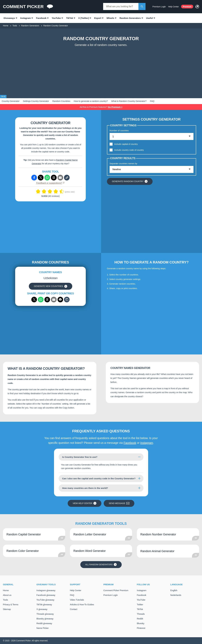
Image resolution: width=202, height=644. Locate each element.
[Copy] (67, 300)
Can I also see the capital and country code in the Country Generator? (99, 478)
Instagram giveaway (46, 590)
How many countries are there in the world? (85, 488)
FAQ (152, 101)
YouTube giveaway (45, 600)
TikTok (140, 609)
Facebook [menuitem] (41, 18)
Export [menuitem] (98, 18)
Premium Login (159, 7)
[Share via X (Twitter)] (41, 178)
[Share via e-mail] (60, 178)
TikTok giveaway (44, 604)
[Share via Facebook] (34, 178)
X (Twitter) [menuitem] (84, 18)
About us (7, 595)
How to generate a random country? (91, 101)
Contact (74, 609)
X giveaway (42, 609)
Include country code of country (129, 150)
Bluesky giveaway (45, 619)
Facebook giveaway (46, 595)
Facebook (130, 443)
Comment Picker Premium (116, 590)
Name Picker (43, 628)
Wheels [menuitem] (110, 18)
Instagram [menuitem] (26, 18)
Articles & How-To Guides (82, 604)
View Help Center (85, 503)
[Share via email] (54, 300)
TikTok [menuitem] (70, 18)
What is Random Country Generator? (129, 101)
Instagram (147, 443)
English (174, 590)
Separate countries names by (123, 163)
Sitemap (7, 609)
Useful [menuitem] (149, 18)
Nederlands (176, 595)
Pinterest (141, 628)
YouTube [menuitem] (56, 18)
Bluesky (141, 623)
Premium (187, 7)
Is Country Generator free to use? (80, 457)
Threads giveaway (45, 614)
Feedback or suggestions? (50, 183)
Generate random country (130, 181)
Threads (141, 614)
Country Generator (11, 101)
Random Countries (61, 101)
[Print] (60, 300)
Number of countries (119, 130)
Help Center (173, 7)
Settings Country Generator (36, 101)
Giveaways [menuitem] (9, 18)
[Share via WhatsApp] (41, 300)
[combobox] (121, 6)
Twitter (140, 604)
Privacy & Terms (11, 604)
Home (6, 590)
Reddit (140, 619)
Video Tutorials (77, 600)
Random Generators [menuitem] (130, 18)
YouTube (141, 600)
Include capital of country (126, 144)
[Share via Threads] (54, 178)
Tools (5, 600)
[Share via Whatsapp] (47, 178)
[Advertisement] (101, 70)
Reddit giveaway (44, 623)
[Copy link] (67, 178)
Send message (119, 503)
